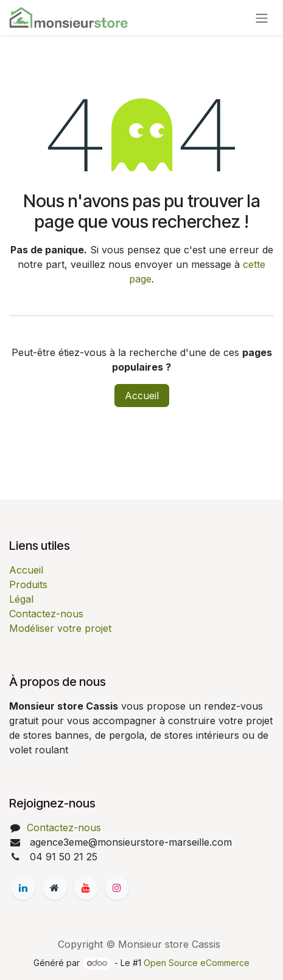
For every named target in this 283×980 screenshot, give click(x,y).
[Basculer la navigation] (262, 18)
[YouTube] (86, 888)
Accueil (142, 396)
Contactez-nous (46, 614)
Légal (21, 599)
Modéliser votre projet (60, 628)
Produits (28, 584)
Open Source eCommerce (197, 963)
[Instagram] (117, 888)
